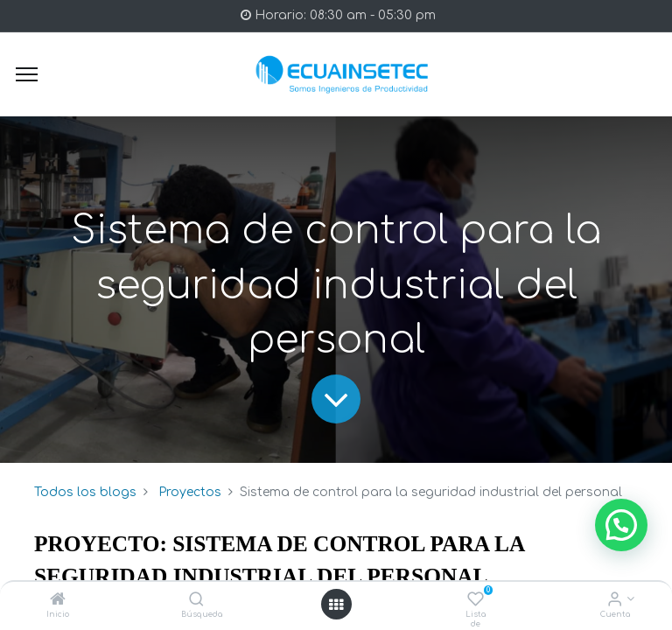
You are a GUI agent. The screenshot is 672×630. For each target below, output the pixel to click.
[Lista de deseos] (476, 601)
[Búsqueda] (196, 601)
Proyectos (190, 492)
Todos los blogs (85, 492)
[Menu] (27, 74)
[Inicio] (58, 601)
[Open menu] (336, 605)
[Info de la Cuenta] (615, 601)
